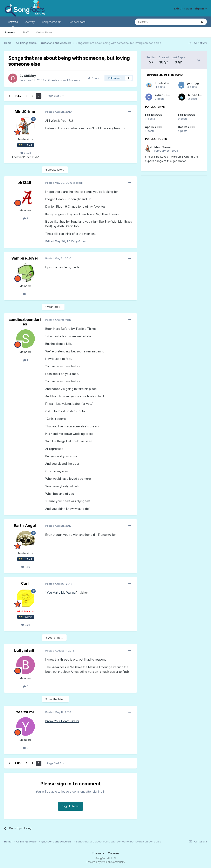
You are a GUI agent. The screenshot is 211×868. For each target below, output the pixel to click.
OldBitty (30, 76)
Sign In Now (70, 806)
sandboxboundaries (25, 322)
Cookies (114, 853)
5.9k (26, 567)
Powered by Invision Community (105, 862)
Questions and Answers (64, 80)
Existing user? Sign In (190, 8)
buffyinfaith (25, 650)
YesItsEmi (25, 712)
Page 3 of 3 (55, 96)
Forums (10, 32)
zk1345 (25, 183)
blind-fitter (196, 95)
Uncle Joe (162, 83)
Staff (26, 32)
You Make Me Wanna (61, 593)
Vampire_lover (25, 258)
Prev (18, 96)
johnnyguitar (196, 83)
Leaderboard (77, 22)
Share (94, 78)
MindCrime (25, 112)
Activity (30, 22)
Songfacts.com (52, 22)
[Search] (156, 22)
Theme (98, 853)
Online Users (44, 32)
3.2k (26, 625)
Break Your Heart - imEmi (62, 721)
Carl (25, 583)
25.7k (26, 153)
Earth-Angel (25, 526)
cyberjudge (163, 95)
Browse (13, 24)
